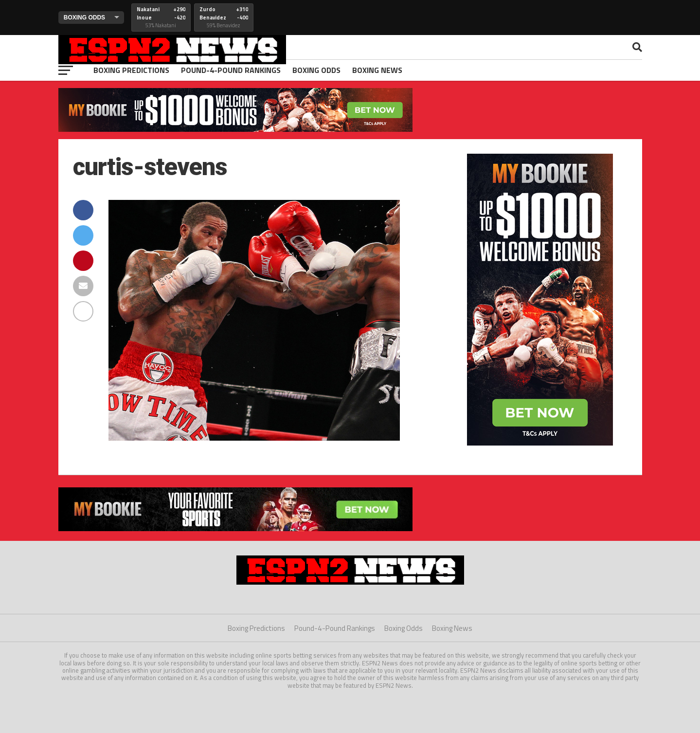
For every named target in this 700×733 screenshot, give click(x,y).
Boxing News (377, 70)
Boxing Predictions (131, 70)
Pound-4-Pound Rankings (231, 70)
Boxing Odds (316, 70)
